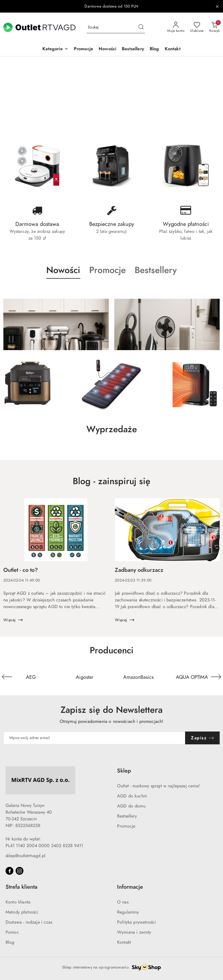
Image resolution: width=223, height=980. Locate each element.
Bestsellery (127, 816)
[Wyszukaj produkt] (116, 28)
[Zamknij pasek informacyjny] (217, 6)
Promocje (126, 826)
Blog (10, 942)
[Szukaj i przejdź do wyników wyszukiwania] (141, 27)
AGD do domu (131, 806)
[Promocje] (83, 49)
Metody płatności (22, 912)
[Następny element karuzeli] (216, 677)
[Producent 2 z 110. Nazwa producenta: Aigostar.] (85, 677)
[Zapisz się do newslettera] (94, 738)
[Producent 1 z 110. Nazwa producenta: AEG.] (31, 677)
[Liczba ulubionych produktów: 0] (197, 27)
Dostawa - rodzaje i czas (29, 922)
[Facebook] (9, 871)
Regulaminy (128, 912)
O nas (123, 902)
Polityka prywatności (136, 922)
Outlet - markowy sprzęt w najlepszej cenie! (158, 786)
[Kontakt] (173, 49)
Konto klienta (18, 902)
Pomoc (12, 932)
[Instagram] (20, 871)
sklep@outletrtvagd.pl (26, 856)
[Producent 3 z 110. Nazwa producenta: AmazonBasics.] (138, 677)
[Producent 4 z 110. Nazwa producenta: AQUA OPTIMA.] (192, 677)
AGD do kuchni (132, 796)
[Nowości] (107, 49)
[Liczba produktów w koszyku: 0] (214, 27)
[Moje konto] (176, 27)
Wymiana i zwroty (134, 932)
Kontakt (124, 942)
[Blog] (154, 49)
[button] (55, 49)
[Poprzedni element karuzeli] (7, 677)
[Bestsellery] (133, 49)
